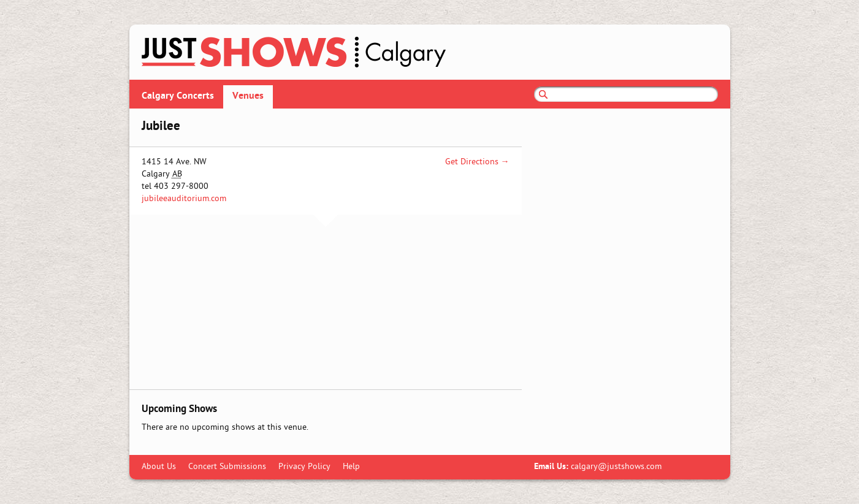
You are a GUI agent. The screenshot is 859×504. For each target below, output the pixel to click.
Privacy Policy (304, 467)
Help (351, 467)
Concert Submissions (227, 467)
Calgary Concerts (178, 96)
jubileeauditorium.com (184, 199)
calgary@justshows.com (616, 467)
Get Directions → (477, 162)
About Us (159, 467)
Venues (248, 96)
